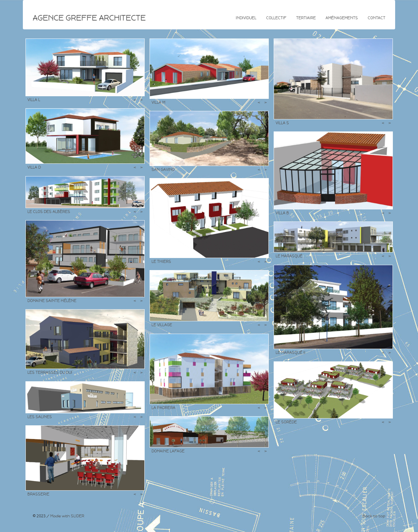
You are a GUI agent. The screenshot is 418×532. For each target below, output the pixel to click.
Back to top (374, 516)
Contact (377, 18)
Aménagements (342, 18)
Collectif (276, 18)
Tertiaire (306, 18)
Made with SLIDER (67, 516)
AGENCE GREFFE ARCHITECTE (89, 18)
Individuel (246, 18)
